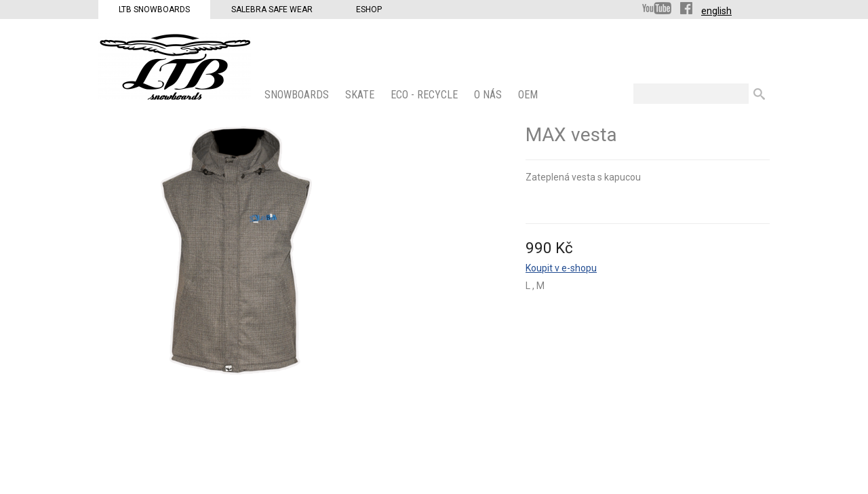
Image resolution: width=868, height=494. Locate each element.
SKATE (361, 95)
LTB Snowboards (154, 9)
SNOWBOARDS (298, 95)
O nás (489, 95)
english (716, 11)
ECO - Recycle (426, 95)
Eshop (369, 9)
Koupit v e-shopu (561, 268)
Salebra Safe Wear (272, 9)
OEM (529, 95)
